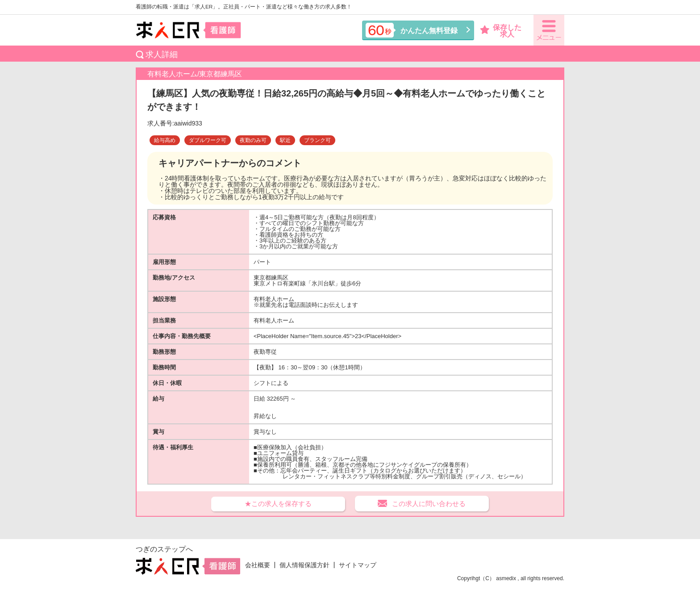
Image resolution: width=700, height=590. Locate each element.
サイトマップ (358, 565)
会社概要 (258, 565)
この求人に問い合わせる (429, 504)
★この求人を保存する (278, 504)
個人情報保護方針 (304, 565)
